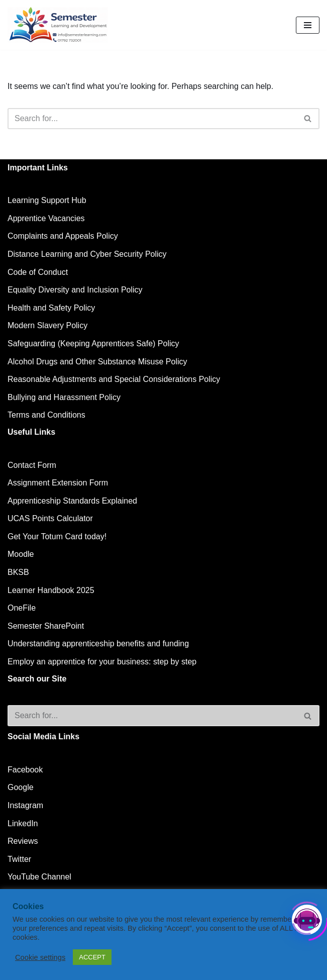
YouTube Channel (39, 877)
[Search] (152, 119)
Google (21, 787)
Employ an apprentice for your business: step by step (102, 662)
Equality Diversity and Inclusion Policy (75, 290)
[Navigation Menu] (308, 25)
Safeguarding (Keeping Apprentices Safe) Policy (93, 344)
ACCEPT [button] (92, 957)
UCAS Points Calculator (50, 518)
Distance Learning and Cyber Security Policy (87, 254)
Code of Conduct (38, 272)
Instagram (25, 805)
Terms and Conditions (46, 415)
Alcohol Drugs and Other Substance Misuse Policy (97, 362)
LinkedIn (23, 823)
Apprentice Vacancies (46, 218)
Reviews (23, 841)
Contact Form (32, 465)
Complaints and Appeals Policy (63, 236)
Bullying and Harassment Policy (64, 397)
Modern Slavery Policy (47, 325)
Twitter (19, 859)
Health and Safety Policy (51, 308)
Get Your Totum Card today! (57, 536)
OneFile (22, 608)
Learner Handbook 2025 (51, 590)
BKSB (18, 572)
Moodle (21, 554)
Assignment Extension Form (58, 483)
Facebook (25, 770)
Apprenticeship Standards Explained (72, 501)
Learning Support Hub (47, 200)
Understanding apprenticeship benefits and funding (98, 644)
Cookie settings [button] (40, 957)
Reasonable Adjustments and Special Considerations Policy (114, 379)
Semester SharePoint (46, 626)
